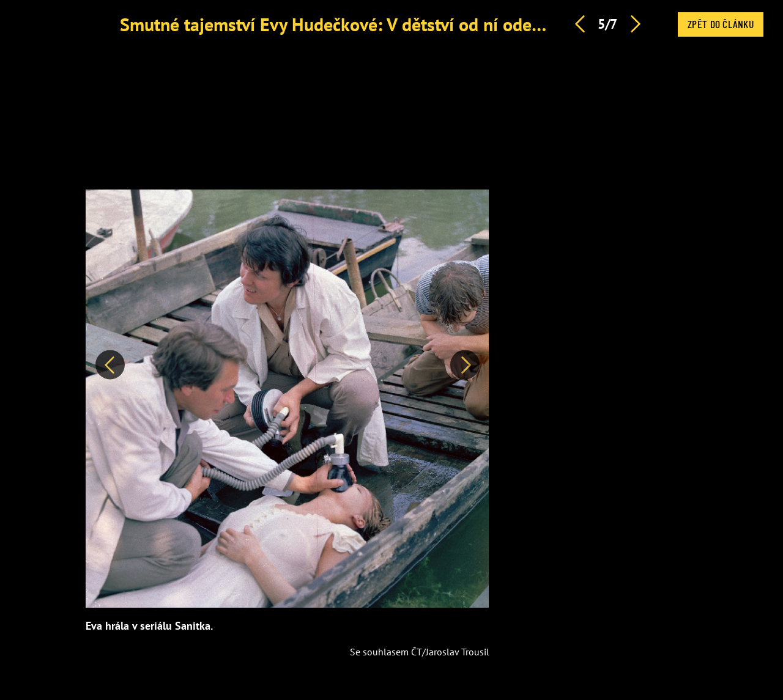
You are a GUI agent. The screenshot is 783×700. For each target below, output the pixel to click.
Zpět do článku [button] (721, 24)
